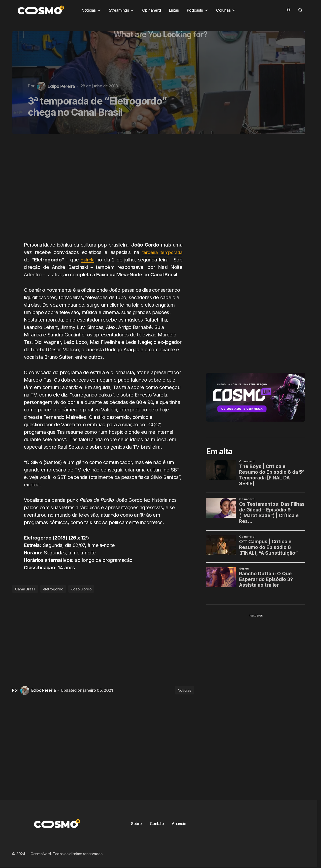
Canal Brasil (25, 589)
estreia (88, 260)
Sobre (136, 824)
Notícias (184, 690)
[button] (289, 10)
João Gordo (81, 589)
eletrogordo (53, 589)
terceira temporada (160, 252)
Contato (157, 824)
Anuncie (179, 824)
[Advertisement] (105, 190)
